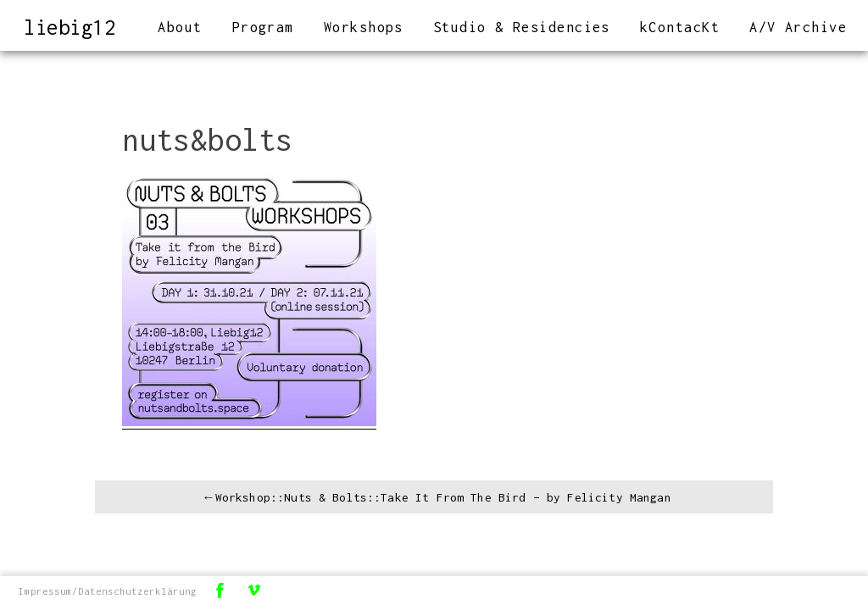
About (180, 27)
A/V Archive (798, 27)
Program (263, 27)
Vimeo (255, 591)
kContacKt (680, 27)
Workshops (364, 27)
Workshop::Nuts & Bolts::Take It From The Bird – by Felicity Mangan (444, 498)
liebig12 (73, 27)
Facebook (221, 591)
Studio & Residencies (522, 27)
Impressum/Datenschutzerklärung (108, 592)
